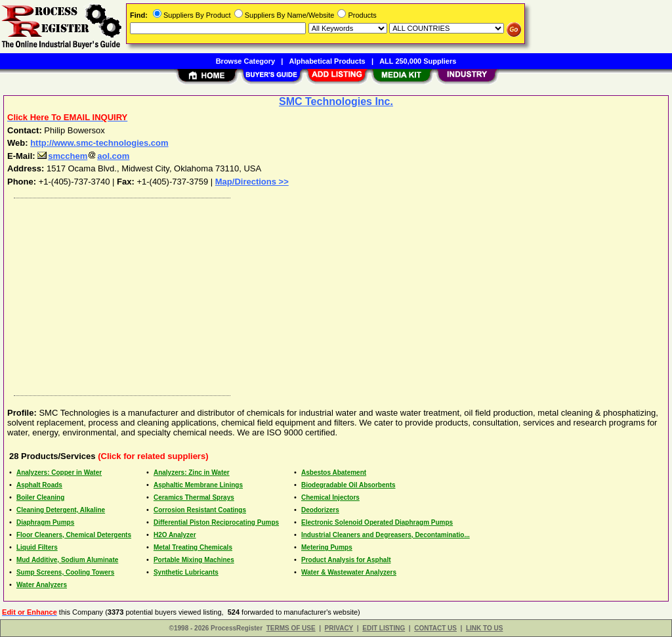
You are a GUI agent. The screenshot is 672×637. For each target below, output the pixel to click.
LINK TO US (484, 628)
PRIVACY (339, 628)
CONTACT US (435, 628)
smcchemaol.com (83, 156)
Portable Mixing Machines (194, 560)
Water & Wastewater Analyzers (349, 572)
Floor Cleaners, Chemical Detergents (74, 535)
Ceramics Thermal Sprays (194, 497)
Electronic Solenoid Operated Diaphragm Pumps (377, 522)
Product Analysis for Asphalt (346, 560)
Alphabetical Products (327, 61)
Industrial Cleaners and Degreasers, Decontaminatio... (386, 535)
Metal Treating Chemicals (193, 547)
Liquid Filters (37, 547)
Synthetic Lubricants (186, 572)
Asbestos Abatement (334, 472)
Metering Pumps (327, 547)
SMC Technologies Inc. (336, 101)
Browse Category (245, 61)
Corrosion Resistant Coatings (200, 510)
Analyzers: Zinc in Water (192, 472)
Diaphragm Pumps (45, 522)
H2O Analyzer (175, 535)
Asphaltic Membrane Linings (198, 485)
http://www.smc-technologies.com (99, 143)
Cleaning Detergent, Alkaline (61, 510)
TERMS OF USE (291, 628)
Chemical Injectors (330, 497)
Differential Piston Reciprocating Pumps (216, 522)
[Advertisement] (337, 294)
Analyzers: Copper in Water (59, 472)
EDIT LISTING (384, 628)
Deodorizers (320, 510)
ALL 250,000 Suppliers (418, 61)
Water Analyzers (42, 585)
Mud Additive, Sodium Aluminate (67, 560)
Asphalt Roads (39, 485)
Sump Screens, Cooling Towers (65, 572)
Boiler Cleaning (40, 497)
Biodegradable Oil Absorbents (348, 485)
